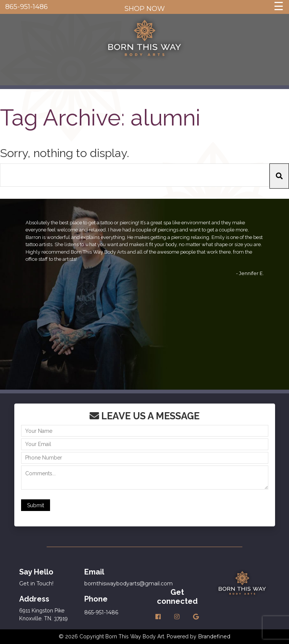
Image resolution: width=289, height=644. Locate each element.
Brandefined (214, 636)
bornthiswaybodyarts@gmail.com (129, 584)
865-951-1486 (27, 7)
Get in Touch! (36, 584)
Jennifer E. (251, 273)
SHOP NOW (145, 9)
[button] (279, 176)
